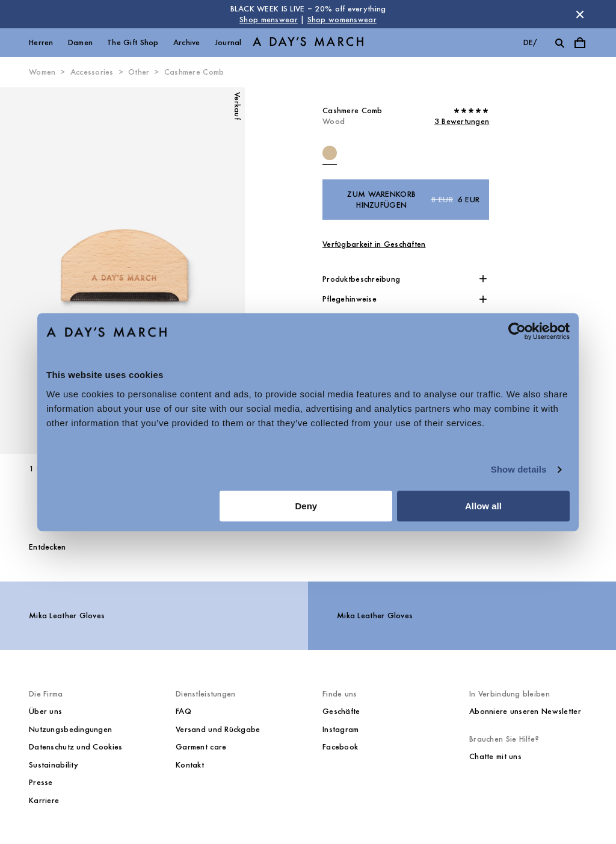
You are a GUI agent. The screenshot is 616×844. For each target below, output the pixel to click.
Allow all (483, 506)
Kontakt (190, 765)
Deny (306, 506)
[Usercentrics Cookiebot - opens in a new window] (517, 331)
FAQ (183, 711)
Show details (519, 469)
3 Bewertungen (462, 121)
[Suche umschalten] (559, 43)
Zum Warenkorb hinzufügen (413, 200)
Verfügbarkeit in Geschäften (374, 244)
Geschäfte (341, 711)
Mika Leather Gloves (67, 616)
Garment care (201, 747)
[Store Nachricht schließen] (580, 14)
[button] (406, 279)
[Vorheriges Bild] (61, 271)
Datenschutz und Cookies (75, 747)
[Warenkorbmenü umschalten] (580, 43)
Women (42, 72)
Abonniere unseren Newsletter (525, 711)
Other (139, 72)
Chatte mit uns (495, 756)
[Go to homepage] (308, 43)
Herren (41, 42)
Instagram (341, 729)
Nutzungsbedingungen (70, 729)
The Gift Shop (133, 42)
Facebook (340, 747)
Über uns (45, 711)
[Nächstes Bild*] (183, 271)
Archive (187, 42)
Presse (41, 782)
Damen (80, 42)
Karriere (44, 800)
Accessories (92, 72)
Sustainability (54, 765)
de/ (530, 42)
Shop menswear (269, 20)
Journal (228, 42)
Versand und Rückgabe (218, 729)
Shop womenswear (342, 20)
